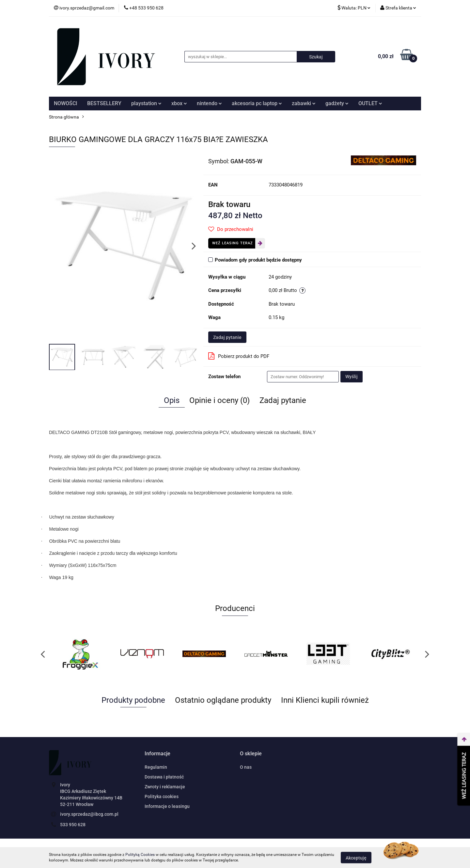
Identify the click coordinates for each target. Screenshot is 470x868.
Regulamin (156, 767)
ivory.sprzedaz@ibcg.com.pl (89, 814)
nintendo (209, 103)
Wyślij (352, 377)
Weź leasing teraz (233, 243)
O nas (246, 767)
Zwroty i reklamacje (165, 787)
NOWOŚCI (66, 103)
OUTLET (370, 103)
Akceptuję (356, 858)
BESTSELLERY (104, 103)
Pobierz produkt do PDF (239, 356)
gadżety (337, 103)
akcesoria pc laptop (257, 103)
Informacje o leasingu (167, 806)
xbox (179, 103)
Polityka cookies (162, 796)
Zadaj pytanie (227, 337)
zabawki (304, 103)
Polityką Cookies (140, 855)
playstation (146, 103)
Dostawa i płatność (164, 777)
